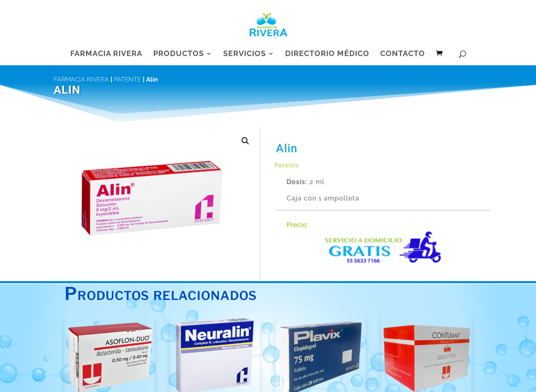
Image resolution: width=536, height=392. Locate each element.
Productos (179, 54)
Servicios (245, 54)
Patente (128, 79)
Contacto (403, 54)
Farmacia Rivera (106, 54)
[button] (245, 141)
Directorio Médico (327, 54)
